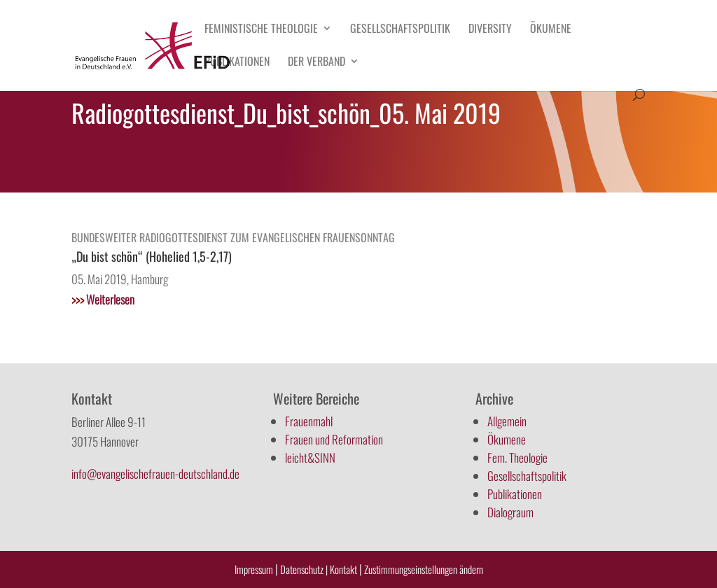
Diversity (490, 30)
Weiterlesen (103, 299)
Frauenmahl (309, 421)
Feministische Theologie (261, 30)
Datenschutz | (304, 569)
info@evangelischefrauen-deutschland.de (155, 474)
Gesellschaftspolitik (400, 30)
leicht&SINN (310, 457)
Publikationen (237, 63)
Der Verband (316, 63)
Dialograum (510, 512)
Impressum (254, 569)
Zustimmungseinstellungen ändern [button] (424, 569)
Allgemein (507, 421)
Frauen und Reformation (334, 439)
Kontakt (344, 569)
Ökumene (551, 30)
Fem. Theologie (517, 457)
